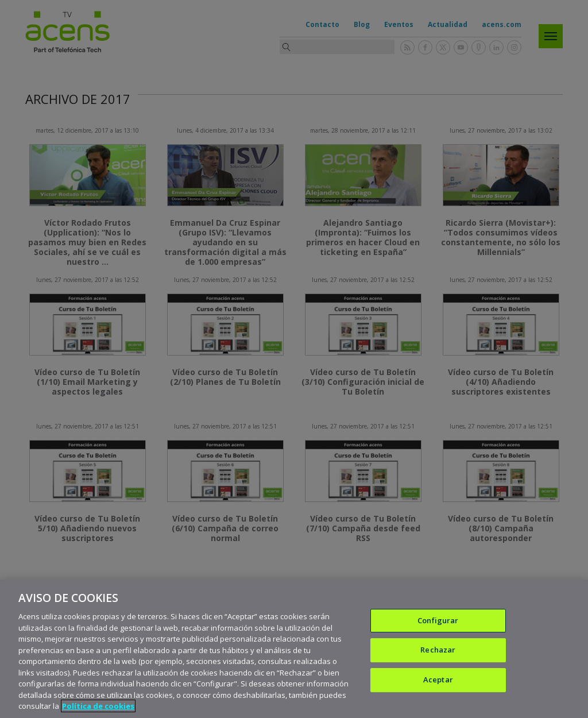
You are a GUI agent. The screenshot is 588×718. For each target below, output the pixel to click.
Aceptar (438, 680)
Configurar (438, 621)
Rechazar (438, 650)
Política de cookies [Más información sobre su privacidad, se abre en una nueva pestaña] (98, 707)
